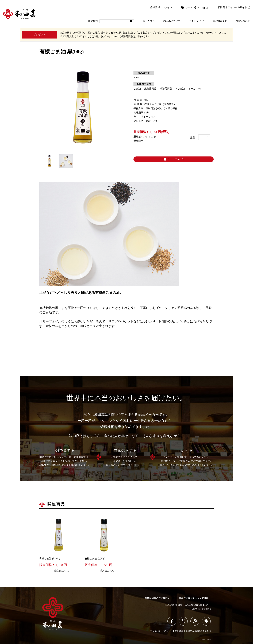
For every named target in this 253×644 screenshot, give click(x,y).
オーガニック (195, 89)
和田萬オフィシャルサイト (234, 7)
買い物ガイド (220, 21)
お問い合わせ (243, 21)
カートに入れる (174, 159)
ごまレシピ (196, 21)
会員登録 (155, 7)
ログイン (167, 7)
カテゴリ (149, 21)
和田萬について (172, 21)
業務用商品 (150, 89)
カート (195, 7)
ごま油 (137, 89)
